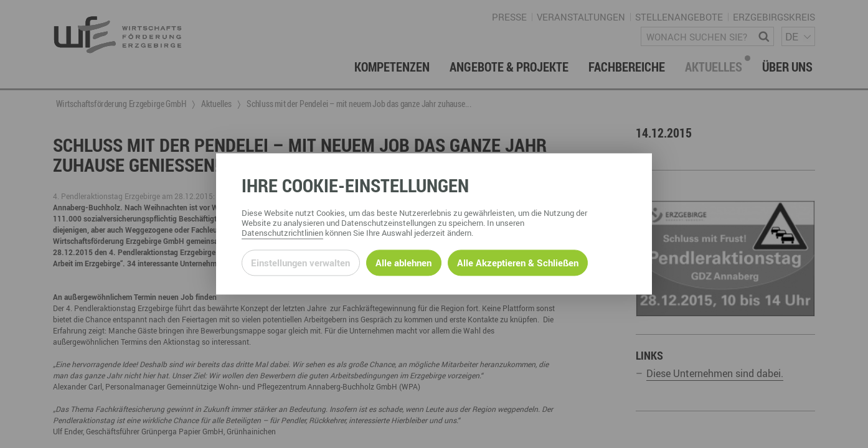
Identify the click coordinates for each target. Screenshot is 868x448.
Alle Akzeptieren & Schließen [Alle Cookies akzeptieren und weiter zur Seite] (518, 263)
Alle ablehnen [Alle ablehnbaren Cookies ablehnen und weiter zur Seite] (403, 263)
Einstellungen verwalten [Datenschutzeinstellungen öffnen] (300, 263)
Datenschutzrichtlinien (282, 233)
